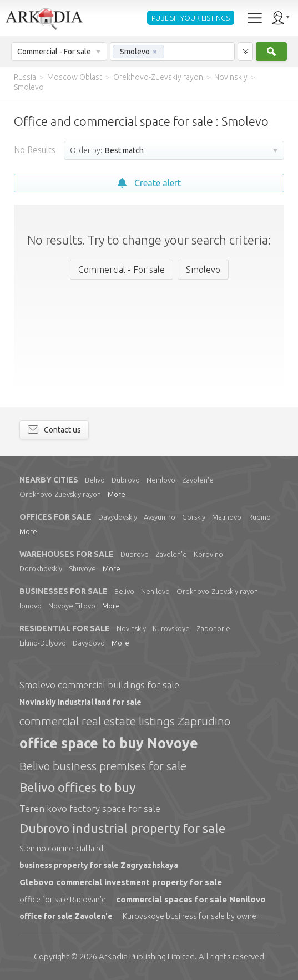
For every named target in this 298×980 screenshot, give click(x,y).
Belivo (95, 480)
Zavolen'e (198, 480)
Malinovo (227, 517)
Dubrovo (126, 480)
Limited (147, 956)
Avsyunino (160, 517)
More (117, 494)
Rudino (259, 517)
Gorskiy (194, 517)
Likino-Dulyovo (43, 643)
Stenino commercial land (61, 849)
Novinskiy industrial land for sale (80, 702)
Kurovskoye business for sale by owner (191, 916)
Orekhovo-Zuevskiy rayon (60, 494)
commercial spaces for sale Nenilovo (191, 899)
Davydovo (89, 643)
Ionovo (31, 606)
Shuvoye (82, 568)
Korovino (208, 554)
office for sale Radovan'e (63, 900)
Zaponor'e (213, 628)
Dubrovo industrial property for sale (122, 828)
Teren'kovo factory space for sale (90, 808)
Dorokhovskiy (41, 568)
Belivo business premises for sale (103, 766)
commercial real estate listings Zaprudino (125, 721)
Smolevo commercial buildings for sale (99, 685)
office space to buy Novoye (109, 743)
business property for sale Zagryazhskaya (99, 865)
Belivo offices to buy (77, 787)
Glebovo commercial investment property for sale (121, 882)
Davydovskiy (118, 517)
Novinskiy (131, 628)
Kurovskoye (171, 628)
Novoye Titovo (72, 606)
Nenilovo (161, 480)
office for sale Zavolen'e (66, 916)
